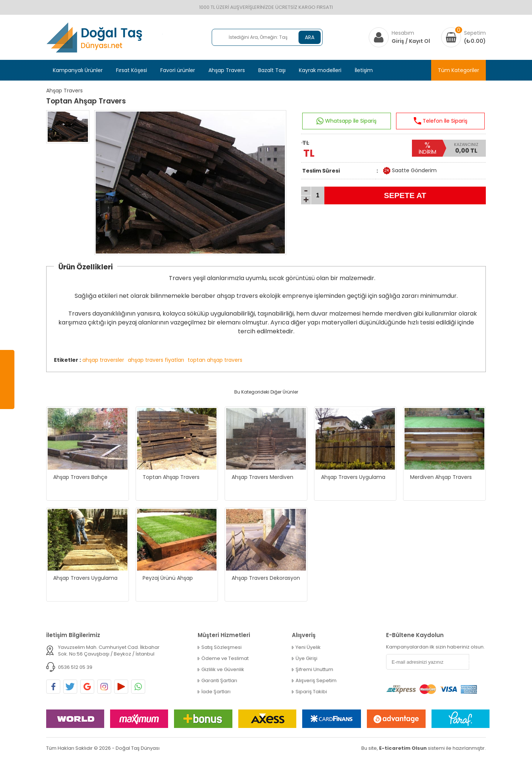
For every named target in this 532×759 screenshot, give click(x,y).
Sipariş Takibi (311, 692)
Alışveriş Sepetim (316, 681)
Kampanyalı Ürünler (78, 70)
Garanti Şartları (219, 681)
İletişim (364, 70)
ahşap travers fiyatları (156, 360)
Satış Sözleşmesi (221, 647)
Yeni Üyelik (308, 647)
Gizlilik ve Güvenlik (223, 670)
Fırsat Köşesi (132, 70)
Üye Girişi (306, 658)
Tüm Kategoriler (458, 70)
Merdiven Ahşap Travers (441, 477)
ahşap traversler (103, 360)
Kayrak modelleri (320, 70)
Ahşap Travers (227, 70)
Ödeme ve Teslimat (225, 658)
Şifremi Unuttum (314, 670)
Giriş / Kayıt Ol (411, 41)
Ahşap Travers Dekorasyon (266, 578)
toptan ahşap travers (215, 360)
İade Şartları (216, 692)
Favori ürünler (178, 70)
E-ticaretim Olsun (403, 748)
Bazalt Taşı (272, 70)
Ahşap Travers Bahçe (80, 477)
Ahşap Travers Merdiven (262, 477)
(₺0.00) (475, 41)
